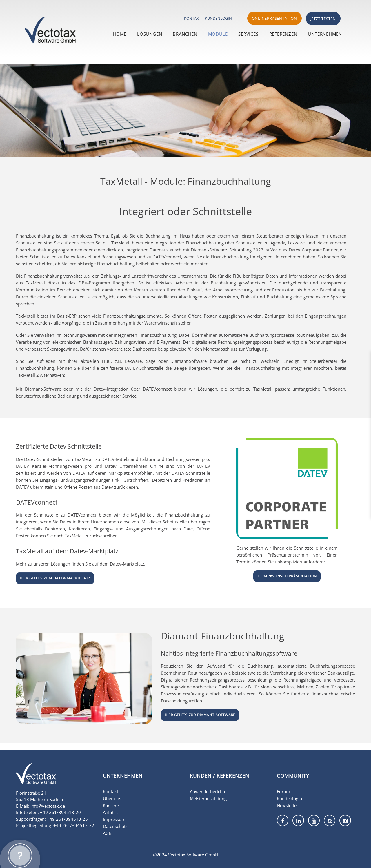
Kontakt (192, 18)
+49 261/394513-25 (67, 819)
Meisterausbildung (208, 798)
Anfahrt (110, 812)
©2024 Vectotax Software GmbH (186, 855)
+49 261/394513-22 (74, 825)
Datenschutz (115, 826)
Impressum (114, 819)
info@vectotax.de (48, 806)
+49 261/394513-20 (60, 812)
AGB (107, 833)
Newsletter (288, 805)
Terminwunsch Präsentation (287, 576)
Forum (283, 791)
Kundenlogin (218, 18)
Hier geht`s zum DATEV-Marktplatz (55, 578)
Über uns (112, 798)
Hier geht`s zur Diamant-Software (200, 715)
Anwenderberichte (208, 791)
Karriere (111, 805)
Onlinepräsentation (274, 18)
